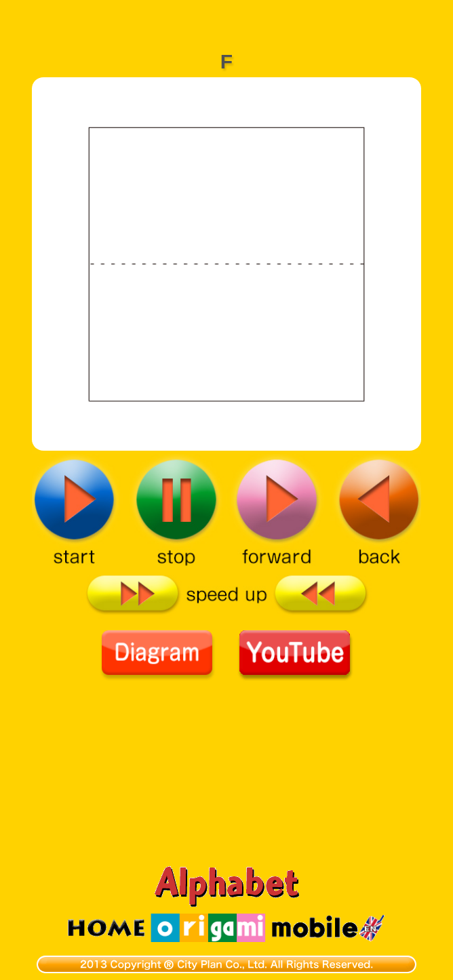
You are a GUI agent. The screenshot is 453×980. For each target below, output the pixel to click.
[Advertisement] (226, 17)
